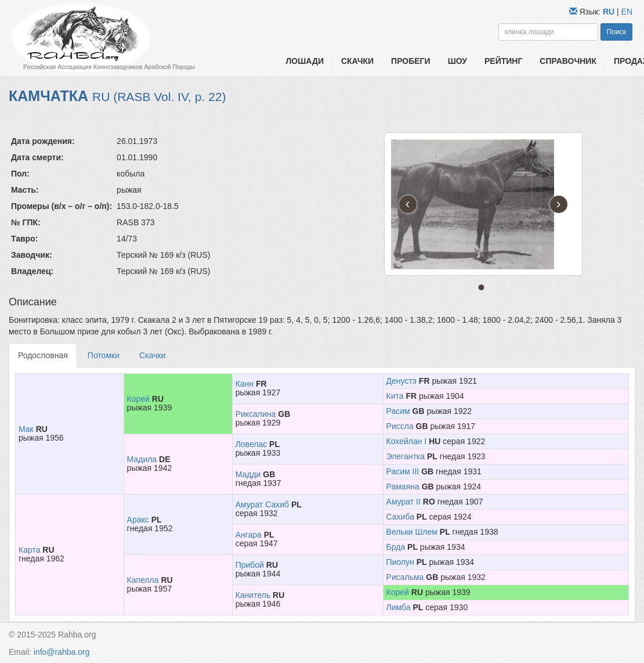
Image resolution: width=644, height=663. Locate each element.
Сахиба (400, 517)
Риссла (400, 426)
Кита (395, 396)
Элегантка (406, 456)
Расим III (403, 471)
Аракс (138, 520)
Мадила (142, 459)
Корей (138, 399)
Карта (29, 550)
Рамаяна (403, 487)
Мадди (248, 474)
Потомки (104, 355)
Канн (245, 384)
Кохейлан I (407, 441)
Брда (396, 547)
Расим (398, 411)
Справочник (568, 61)
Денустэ (401, 381)
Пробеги (411, 61)
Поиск (616, 32)
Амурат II (404, 502)
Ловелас (252, 444)
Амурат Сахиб (262, 505)
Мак (26, 429)
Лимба (399, 607)
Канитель (253, 595)
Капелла (143, 580)
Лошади (305, 61)
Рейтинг (503, 61)
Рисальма (405, 577)
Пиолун (400, 562)
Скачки (357, 61)
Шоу (457, 61)
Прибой (250, 565)
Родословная (43, 355)
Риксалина (256, 414)
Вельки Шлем (412, 532)
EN (627, 12)
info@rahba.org (62, 652)
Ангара (249, 535)
